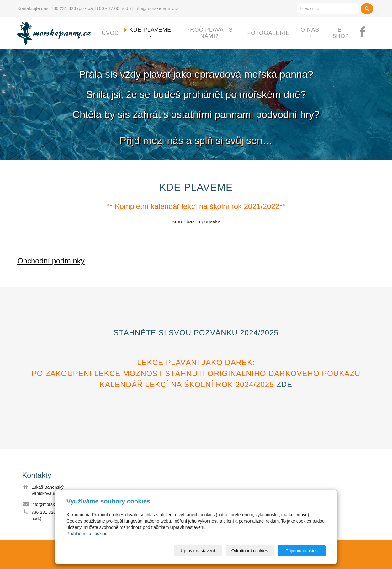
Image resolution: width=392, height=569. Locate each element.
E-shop (341, 33)
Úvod (110, 33)
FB (366, 33)
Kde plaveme (150, 32)
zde (284, 384)
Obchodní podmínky (51, 261)
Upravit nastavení (198, 551)
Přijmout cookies (302, 551)
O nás (310, 32)
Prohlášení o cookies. (87, 534)
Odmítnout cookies (250, 551)
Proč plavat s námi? (210, 33)
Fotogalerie (269, 33)
